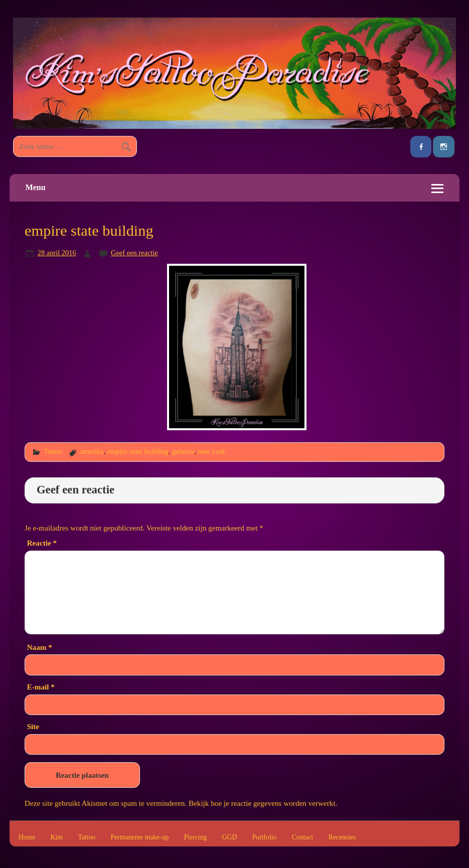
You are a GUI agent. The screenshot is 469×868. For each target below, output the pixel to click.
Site (33, 726)
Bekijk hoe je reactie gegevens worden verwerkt (262, 803)
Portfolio (265, 837)
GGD (230, 837)
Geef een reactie (134, 253)
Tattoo (53, 451)
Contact (303, 837)
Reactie (42, 543)
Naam (40, 647)
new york (212, 451)
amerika (92, 451)
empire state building (138, 451)
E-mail (41, 687)
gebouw (183, 451)
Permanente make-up (140, 837)
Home (27, 837)
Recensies (342, 837)
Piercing (196, 837)
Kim (57, 837)
